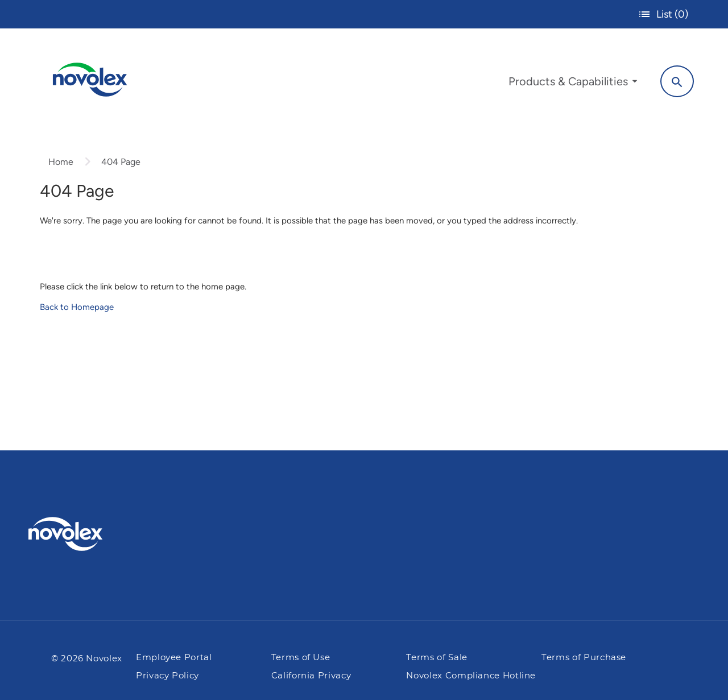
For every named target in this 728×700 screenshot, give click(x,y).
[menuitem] (573, 84)
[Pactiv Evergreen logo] (88, 534)
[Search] (677, 81)
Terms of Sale (437, 658)
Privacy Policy (167, 676)
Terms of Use (301, 658)
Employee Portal (174, 658)
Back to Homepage (77, 307)
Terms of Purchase (584, 658)
